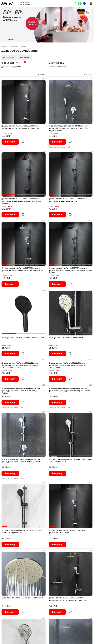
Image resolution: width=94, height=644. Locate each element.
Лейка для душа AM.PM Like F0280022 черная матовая (23, 338)
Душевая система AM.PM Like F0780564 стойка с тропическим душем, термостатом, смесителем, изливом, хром (68, 365)
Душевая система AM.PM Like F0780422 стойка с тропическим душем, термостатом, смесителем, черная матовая (70, 270)
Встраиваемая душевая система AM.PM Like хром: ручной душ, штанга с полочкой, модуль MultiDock (21, 460)
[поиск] (75, 3)
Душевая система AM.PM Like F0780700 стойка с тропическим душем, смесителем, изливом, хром (21, 127)
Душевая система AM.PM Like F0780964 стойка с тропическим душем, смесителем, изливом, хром (68, 599)
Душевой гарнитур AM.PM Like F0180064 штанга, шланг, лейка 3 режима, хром (70, 460)
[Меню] (91, 3)
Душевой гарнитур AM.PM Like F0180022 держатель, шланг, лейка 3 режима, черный (22, 532)
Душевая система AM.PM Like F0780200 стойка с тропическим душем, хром (68, 532)
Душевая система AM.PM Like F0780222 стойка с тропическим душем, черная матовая (68, 200)
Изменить (42, 74)
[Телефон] (85, 3)
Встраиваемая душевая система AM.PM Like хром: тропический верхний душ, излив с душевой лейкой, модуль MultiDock (69, 128)
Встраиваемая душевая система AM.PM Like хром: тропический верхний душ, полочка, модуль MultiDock (69, 390)
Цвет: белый (25, 58)
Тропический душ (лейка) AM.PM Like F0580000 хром (22, 598)
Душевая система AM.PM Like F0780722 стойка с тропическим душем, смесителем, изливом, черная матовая (21, 201)
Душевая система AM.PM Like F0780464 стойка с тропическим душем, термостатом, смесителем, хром (22, 269)
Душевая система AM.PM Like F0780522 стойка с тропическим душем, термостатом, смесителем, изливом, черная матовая (21, 365)
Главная (4, 46)
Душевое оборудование (11, 67)
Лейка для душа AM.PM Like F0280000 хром (66, 338)
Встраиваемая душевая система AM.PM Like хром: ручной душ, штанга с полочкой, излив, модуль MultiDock (21, 391)
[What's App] (80, 4)
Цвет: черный (9, 58)
